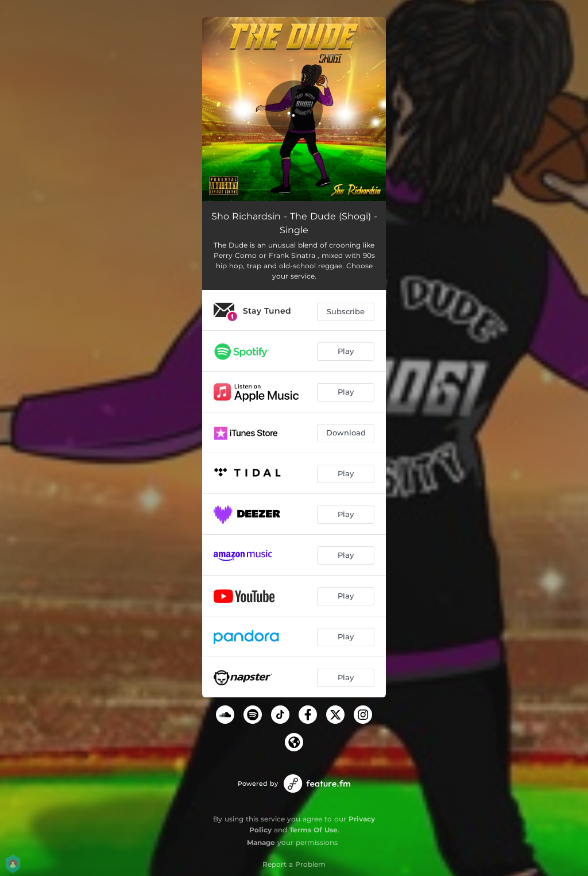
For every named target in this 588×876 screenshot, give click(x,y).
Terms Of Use (314, 830)
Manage (261, 842)
